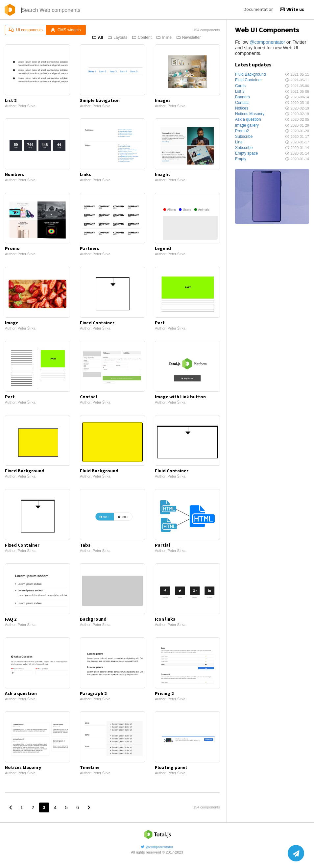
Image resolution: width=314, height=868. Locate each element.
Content (142, 37)
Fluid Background (250, 74)
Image (12, 323)
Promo (12, 248)
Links (85, 174)
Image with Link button (180, 397)
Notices (242, 108)
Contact (242, 103)
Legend (163, 248)
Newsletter (189, 37)
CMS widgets (66, 30)
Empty (241, 159)
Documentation (259, 9)
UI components (26, 30)
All (98, 37)
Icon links (165, 619)
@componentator (267, 42)
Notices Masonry (250, 114)
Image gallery (247, 125)
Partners (90, 248)
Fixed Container (97, 323)
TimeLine (90, 767)
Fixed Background (25, 471)
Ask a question (248, 119)
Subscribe (244, 136)
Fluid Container (248, 80)
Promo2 (242, 131)
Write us (292, 9)
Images (163, 100)
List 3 (240, 91)
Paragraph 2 (93, 693)
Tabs (85, 545)
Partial (162, 545)
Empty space (246, 153)
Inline (164, 37)
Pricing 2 (164, 693)
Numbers (15, 174)
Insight (163, 174)
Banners (242, 97)
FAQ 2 (11, 619)
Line (239, 142)
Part (160, 323)
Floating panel (171, 767)
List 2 (11, 100)
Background (93, 619)
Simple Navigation (100, 100)
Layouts (118, 37)
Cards (240, 86)
